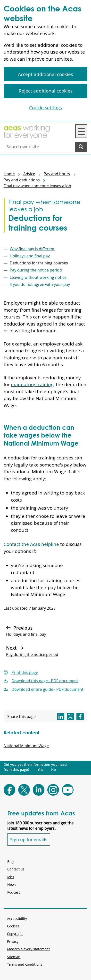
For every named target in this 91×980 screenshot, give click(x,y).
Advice (29, 174)
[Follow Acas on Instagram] (53, 790)
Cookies (13, 926)
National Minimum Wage (26, 746)
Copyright (15, 934)
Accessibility (17, 919)
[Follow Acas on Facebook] (9, 790)
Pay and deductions (22, 180)
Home (9, 174)
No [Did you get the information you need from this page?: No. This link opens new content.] (54, 770)
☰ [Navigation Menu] (81, 131)
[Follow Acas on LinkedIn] (39, 790)
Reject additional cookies (46, 91)
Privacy (13, 941)
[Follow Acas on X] (24, 790)
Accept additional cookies (45, 74)
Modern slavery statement (28, 949)
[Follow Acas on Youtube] (68, 790)
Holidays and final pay (30, 256)
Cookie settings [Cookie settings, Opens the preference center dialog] (45, 108)
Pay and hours (57, 174)
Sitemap (14, 957)
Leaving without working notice (38, 277)
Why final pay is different (32, 249)
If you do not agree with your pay (40, 284)
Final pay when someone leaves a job (37, 186)
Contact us (16, 869)
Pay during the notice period (36, 270)
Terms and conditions (25, 964)
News (12, 884)
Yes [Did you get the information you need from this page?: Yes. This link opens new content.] (40, 770)
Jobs (11, 877)
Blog (11, 862)
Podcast (14, 892)
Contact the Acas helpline (31, 544)
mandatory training (32, 384)
